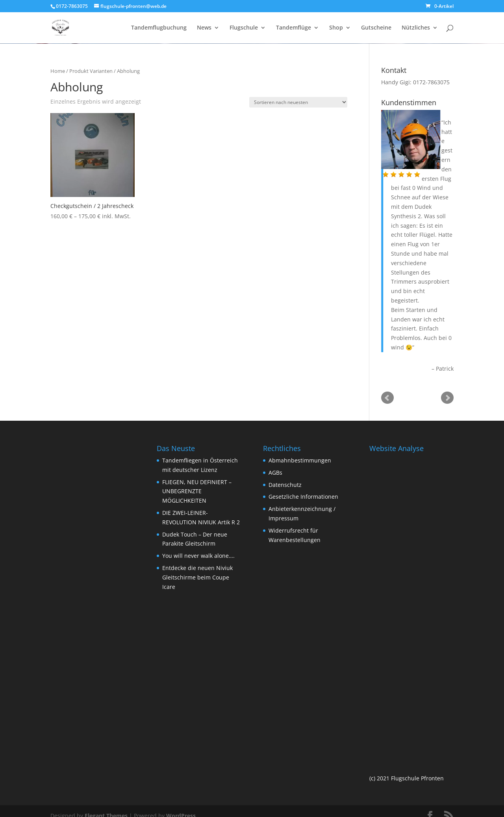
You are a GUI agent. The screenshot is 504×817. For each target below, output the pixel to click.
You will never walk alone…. (198, 556)
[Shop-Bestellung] (298, 102)
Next (447, 398)
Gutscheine (376, 28)
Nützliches (416, 28)
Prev (387, 398)
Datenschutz (285, 485)
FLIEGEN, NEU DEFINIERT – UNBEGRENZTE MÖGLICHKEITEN (197, 491)
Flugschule (244, 28)
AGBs (275, 473)
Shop (336, 28)
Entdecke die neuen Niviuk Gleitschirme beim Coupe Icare (197, 577)
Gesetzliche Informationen (303, 497)
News (204, 28)
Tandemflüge (294, 28)
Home (58, 71)
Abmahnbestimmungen (300, 460)
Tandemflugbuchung (159, 28)
